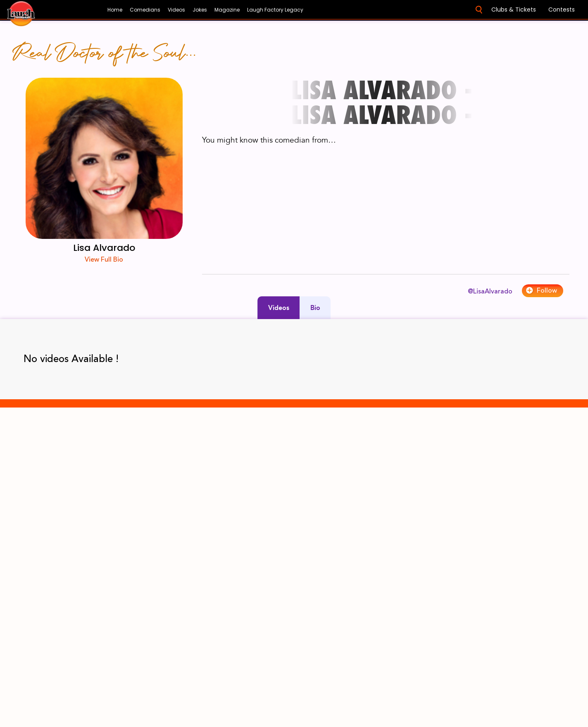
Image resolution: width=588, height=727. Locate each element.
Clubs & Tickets (514, 10)
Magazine (227, 10)
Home (115, 10)
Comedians (145, 10)
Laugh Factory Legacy (275, 10)
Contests (562, 10)
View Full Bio (104, 260)
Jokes (200, 10)
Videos (176, 10)
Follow (541, 291)
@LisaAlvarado (490, 291)
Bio (315, 308)
